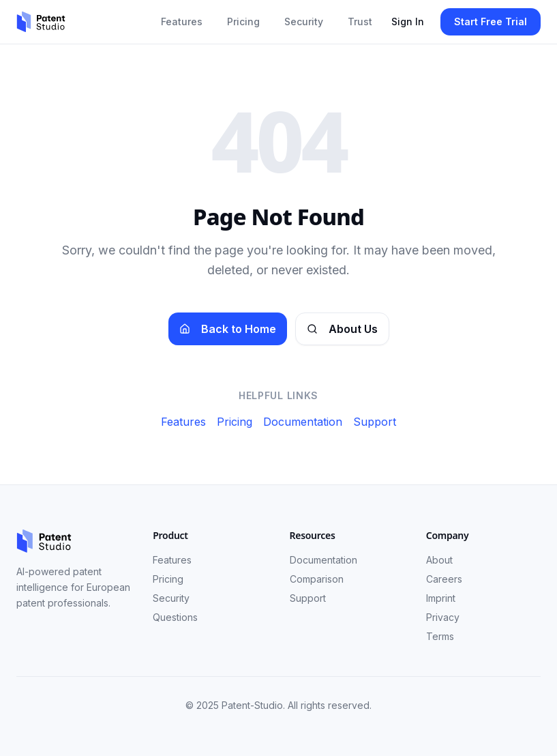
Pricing (243, 21)
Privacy (443, 617)
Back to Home (228, 329)
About (439, 560)
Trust (360, 21)
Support (375, 422)
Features (182, 21)
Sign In (408, 21)
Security (304, 21)
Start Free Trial (491, 21)
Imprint (441, 598)
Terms (440, 636)
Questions (175, 617)
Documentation (303, 422)
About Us (342, 329)
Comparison (317, 579)
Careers (444, 579)
